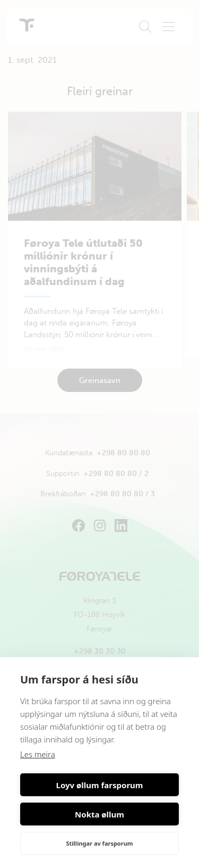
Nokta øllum (99, 814)
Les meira (38, 754)
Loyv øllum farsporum (100, 785)
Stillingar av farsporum (99, 843)
